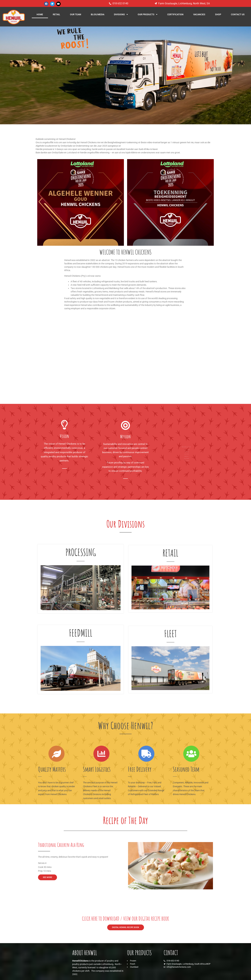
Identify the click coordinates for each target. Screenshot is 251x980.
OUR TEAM (76, 14)
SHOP (218, 14)
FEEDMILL (81, 643)
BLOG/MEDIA (98, 14)
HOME (40, 14)
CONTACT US (238, 14)
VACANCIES (199, 14)
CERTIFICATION (175, 14)
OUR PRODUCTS (148, 14)
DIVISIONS (121, 14)
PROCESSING (81, 562)
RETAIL (56, 14)
